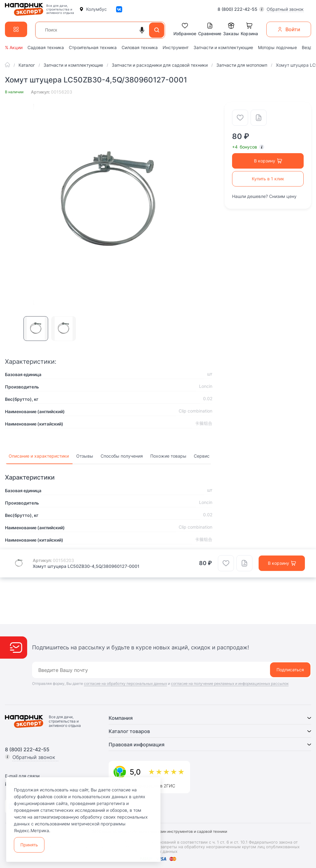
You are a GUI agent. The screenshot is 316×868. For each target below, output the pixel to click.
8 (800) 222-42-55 (237, 9)
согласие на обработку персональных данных (125, 683)
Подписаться (290, 670)
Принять (29, 845)
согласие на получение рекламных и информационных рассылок (230, 683)
